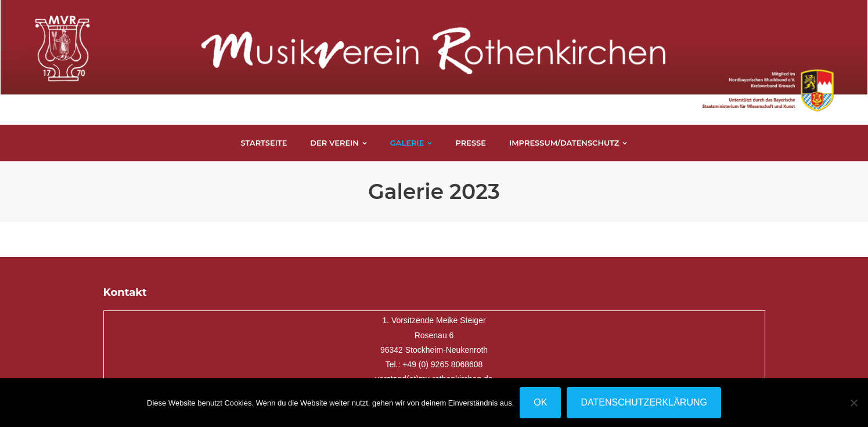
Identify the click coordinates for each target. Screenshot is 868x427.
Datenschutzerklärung (644, 402)
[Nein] (853, 403)
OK (540, 402)
